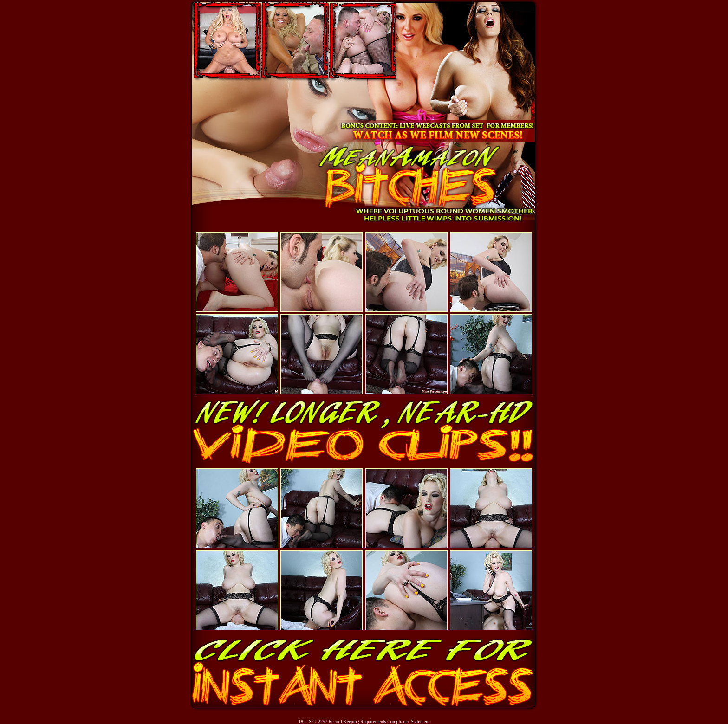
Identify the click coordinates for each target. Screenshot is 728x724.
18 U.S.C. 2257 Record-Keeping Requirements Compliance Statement (364, 721)
